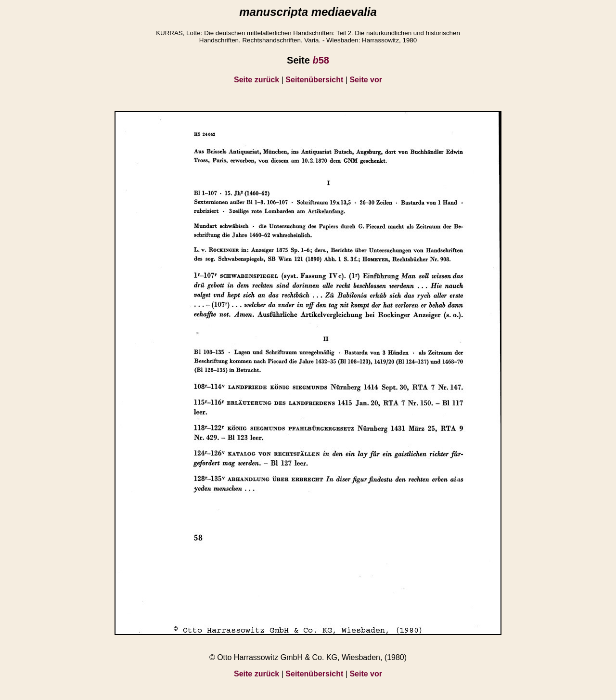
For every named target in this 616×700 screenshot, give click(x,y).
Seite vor (366, 80)
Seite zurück (257, 80)
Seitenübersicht (314, 80)
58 (321, 60)
